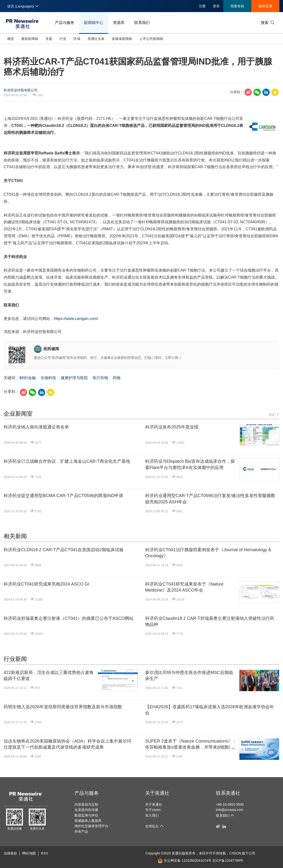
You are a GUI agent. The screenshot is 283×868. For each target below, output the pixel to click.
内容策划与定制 (86, 804)
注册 (202, 6)
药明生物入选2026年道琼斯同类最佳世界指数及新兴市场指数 (63, 707)
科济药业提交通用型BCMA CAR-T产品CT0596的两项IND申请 (63, 496)
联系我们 (142, 23)
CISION (235, 853)
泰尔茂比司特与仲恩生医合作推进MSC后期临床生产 (189, 676)
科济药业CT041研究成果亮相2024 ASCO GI (46, 584)
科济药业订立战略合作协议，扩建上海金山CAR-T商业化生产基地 (67, 461)
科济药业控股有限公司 (21, 90)
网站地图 (29, 853)
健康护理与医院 (74, 378)
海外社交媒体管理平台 (91, 826)
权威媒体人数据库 (88, 821)
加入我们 (152, 815)
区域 (77, 39)
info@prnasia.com (230, 810)
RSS (44, 853)
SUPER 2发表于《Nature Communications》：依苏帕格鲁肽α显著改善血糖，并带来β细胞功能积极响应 (191, 745)
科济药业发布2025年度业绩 (172, 427)
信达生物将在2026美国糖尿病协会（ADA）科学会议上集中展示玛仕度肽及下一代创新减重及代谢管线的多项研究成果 (67, 744)
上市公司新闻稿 (151, 39)
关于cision (153, 810)
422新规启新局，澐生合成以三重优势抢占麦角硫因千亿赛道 (49, 676)
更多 (274, 414)
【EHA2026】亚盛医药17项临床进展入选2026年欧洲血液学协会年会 (210, 710)
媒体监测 (265, 6)
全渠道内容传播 (86, 810)
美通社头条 (96, 39)
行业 (63, 39)
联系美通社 (228, 793)
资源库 (119, 23)
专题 (49, 39)
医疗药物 (100, 378)
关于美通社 (157, 793)
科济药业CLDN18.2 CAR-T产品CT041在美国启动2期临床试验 (64, 550)
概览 (11, 39)
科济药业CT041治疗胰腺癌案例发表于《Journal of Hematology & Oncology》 (208, 553)
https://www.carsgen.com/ (76, 319)
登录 (216, 6)
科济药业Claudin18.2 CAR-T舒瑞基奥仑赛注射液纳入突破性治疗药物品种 (210, 621)
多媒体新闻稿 (122, 39)
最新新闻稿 (30, 39)
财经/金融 (28, 378)
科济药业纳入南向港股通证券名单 (36, 427)
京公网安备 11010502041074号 (185, 861)
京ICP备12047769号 (228, 861)
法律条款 (10, 853)
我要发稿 (237, 6)
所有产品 (81, 832)
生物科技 (48, 378)
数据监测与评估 (86, 815)
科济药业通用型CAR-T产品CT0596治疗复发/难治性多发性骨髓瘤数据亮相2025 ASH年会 (210, 499)
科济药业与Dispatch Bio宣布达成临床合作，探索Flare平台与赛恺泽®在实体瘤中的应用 (190, 464)
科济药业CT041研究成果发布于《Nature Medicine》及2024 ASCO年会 (184, 587)
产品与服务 (65, 23)
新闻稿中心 (94, 23)
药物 (117, 378)
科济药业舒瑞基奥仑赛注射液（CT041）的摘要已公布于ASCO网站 (69, 618)
